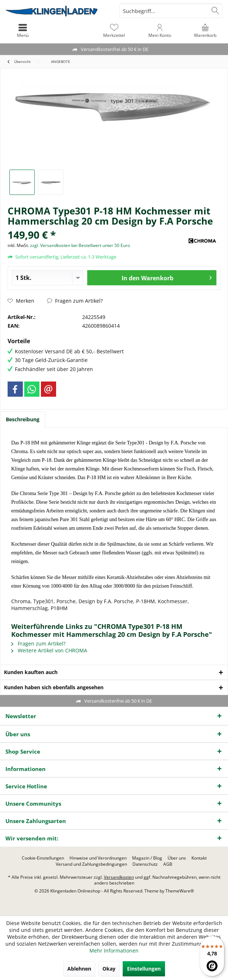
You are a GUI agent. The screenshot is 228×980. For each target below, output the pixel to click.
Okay (109, 969)
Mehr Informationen (114, 951)
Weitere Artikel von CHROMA (49, 650)
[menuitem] (205, 31)
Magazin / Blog (147, 858)
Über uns (177, 858)
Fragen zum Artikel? (75, 301)
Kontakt (199, 858)
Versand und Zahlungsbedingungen (91, 864)
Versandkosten (119, 877)
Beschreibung (23, 419)
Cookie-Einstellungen (43, 858)
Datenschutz (145, 864)
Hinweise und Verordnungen (98, 858)
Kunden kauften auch (31, 672)
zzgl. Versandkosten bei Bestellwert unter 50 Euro (80, 245)
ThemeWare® (180, 891)
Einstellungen (144, 969)
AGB (168, 864)
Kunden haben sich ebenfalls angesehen (54, 687)
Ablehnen (79, 969)
